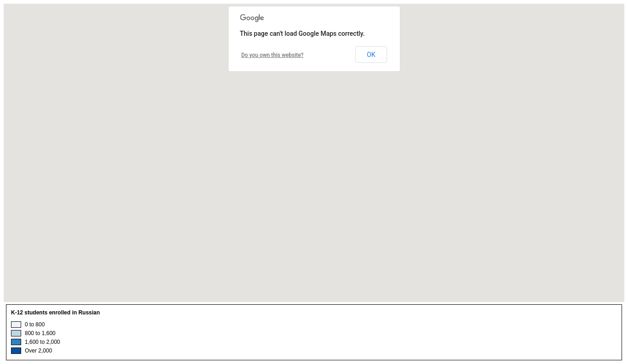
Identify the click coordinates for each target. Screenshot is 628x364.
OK (371, 55)
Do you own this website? (272, 55)
